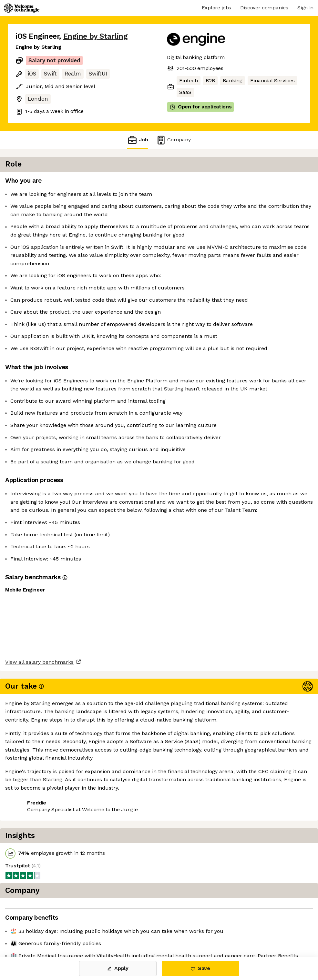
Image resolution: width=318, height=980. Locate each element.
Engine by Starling (96, 36)
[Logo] (22, 8)
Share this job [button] (33, 918)
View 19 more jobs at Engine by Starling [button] (64, 930)
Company (173, 140)
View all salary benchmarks (47, 893)
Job (138, 140)
